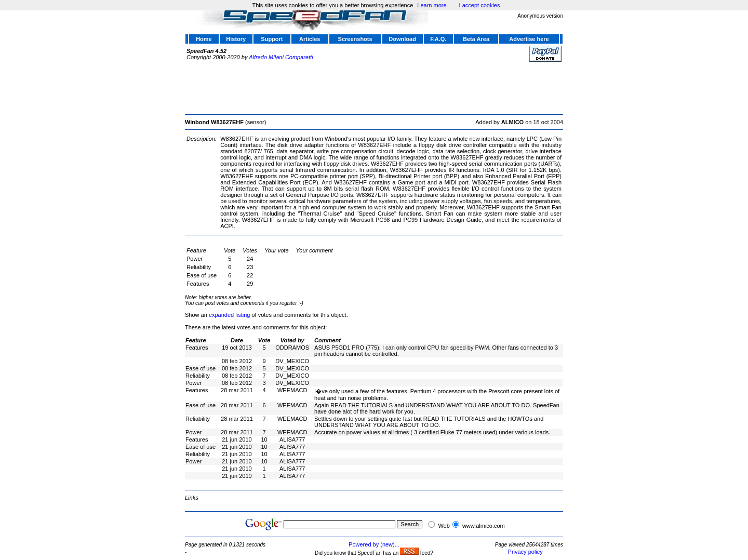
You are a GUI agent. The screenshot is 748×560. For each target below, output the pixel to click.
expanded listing (230, 315)
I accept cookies (480, 5)
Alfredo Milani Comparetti (281, 57)
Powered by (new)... (374, 544)
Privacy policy (525, 552)
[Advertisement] (374, 87)
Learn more (432, 5)
